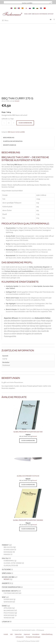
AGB (11, 634)
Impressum (27, 634)
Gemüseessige (9, 615)
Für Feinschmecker (11, 593)
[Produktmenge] (9, 123)
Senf (4, 597)
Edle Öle (5, 558)
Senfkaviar (8, 602)
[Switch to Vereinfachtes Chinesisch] (45, 8)
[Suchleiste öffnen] (54, 19)
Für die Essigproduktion (11, 587)
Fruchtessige (9, 613)
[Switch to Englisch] (11, 8)
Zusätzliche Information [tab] (13, 141)
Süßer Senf (8, 599)
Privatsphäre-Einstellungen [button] (33, 637)
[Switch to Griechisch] (41, 8)
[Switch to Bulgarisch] (37, 8)
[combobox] (28, 2)
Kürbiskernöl (9, 561)
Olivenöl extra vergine (13, 563)
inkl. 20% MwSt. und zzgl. (26, 436)
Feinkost (5, 545)
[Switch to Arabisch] (34, 8)
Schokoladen (9, 550)
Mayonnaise (8, 552)
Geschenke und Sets (10, 591)
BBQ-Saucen (11, 132)
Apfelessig (8, 608)
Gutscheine (6, 569)
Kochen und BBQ (20, 132)
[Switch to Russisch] (30, 8)
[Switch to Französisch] (19, 8)
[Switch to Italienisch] (15, 8)
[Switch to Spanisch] (23, 8)
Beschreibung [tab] (9, 138)
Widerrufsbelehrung (47, 634)
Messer (6, 579)
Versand (17, 101)
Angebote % (6, 583)
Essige (4, 606)
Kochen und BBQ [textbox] (36, 3)
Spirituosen (6, 573)
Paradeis (7, 554)
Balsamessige (9, 611)
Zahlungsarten (20, 637)
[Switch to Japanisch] (26, 8)
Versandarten (36, 634)
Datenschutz (18, 634)
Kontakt (6, 634)
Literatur (6, 622)
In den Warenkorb (25, 123)
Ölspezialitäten (10, 566)
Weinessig (7, 618)
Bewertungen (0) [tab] (10, 145)
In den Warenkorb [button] (28, 441)
